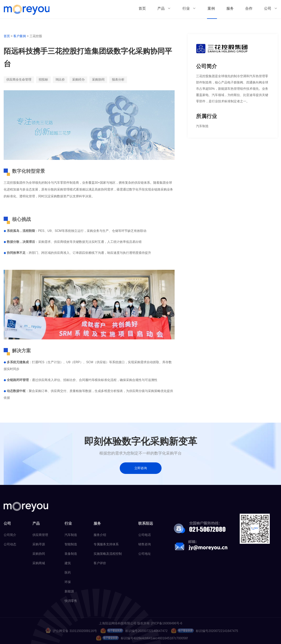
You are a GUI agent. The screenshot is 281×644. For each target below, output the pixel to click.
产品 (161, 8)
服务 (230, 8)
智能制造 (71, 544)
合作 (249, 8)
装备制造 (71, 554)
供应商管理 (40, 535)
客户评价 (100, 563)
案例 (211, 8)
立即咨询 (141, 468)
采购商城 (39, 563)
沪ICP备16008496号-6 (167, 623)
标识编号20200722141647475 (204, 631)
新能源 (69, 591)
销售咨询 (145, 544)
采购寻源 (39, 544)
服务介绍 (100, 535)
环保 (68, 582)
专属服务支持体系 (106, 544)
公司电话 (145, 535)
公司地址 (145, 554)
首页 (142, 8)
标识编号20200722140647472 (134, 631)
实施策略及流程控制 (108, 554)
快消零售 (71, 601)
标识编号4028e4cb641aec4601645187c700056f (142, 638)
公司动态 (10, 544)
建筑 (68, 563)
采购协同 (39, 554)
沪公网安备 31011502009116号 (71, 631)
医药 (68, 573)
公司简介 (10, 535)
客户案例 (20, 36)
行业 (186, 8)
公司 (268, 8)
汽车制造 (71, 535)
